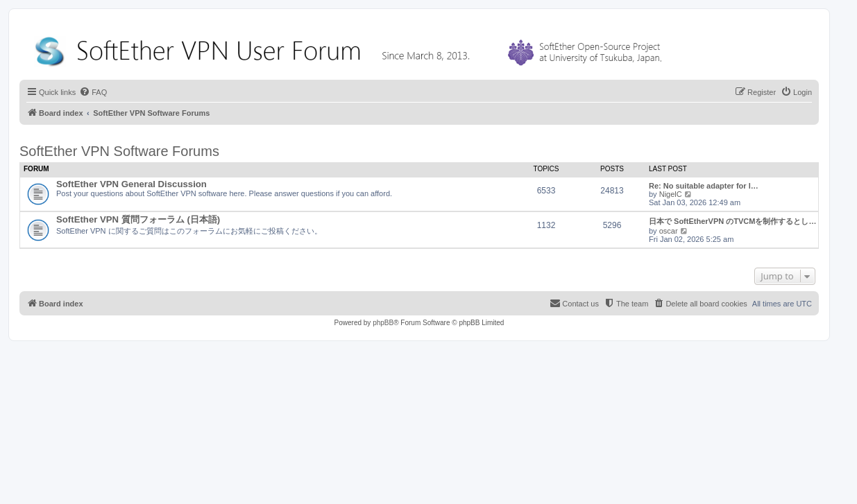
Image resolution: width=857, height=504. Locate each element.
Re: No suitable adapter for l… (704, 186)
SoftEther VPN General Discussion (131, 184)
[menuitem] (93, 92)
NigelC (671, 194)
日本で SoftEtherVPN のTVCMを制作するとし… (732, 221)
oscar (669, 231)
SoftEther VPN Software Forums (119, 151)
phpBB (383, 323)
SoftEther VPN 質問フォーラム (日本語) (138, 219)
